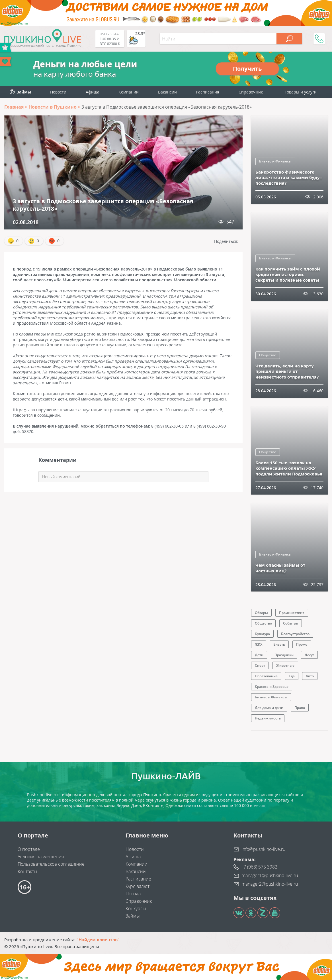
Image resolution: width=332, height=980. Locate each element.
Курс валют (138, 886)
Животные (285, 665)
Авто (310, 676)
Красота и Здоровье (272, 687)
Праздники (284, 655)
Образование (266, 676)
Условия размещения (41, 857)
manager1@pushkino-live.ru (270, 875)
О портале (29, 849)
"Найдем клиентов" (98, 940)
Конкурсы (136, 908)
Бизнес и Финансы (275, 161)
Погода (133, 894)
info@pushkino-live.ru (263, 849)
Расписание (138, 879)
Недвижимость (268, 718)
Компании (129, 92)
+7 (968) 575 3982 (259, 867)
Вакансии (167, 92)
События (291, 623)
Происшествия (292, 613)
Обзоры (261, 613)
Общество (268, 355)
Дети (259, 655)
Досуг (309, 655)
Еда (292, 676)
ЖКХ (259, 644)
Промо (302, 644)
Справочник (251, 92)
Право (300, 708)
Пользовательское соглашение (51, 864)
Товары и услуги (301, 92)
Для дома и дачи (269, 708)
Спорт (260, 665)
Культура (262, 634)
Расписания (208, 92)
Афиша (93, 92)
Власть (279, 644)
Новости (58, 92)
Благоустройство (295, 634)
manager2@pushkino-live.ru (270, 884)
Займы (133, 916)
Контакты (27, 871)
